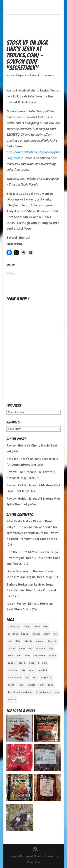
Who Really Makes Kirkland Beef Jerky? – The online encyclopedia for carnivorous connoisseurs (32, 527)
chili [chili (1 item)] (55, 634)
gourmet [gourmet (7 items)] (40, 641)
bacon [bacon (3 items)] (37, 627)
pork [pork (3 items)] (45, 663)
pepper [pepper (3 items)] (22, 663)
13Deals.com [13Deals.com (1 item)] (14, 627)
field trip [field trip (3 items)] (28, 641)
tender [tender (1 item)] (21, 685)
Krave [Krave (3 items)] (11, 656)
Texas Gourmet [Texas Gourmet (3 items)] (44, 692)
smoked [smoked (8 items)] (43, 670)
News (35, 76)
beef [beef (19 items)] (46, 627)
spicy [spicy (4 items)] (27, 678)
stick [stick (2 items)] (35, 678)
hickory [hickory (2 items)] (11, 649)
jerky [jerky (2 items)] (51, 649)
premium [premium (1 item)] (12, 670)
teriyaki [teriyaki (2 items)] (31, 685)
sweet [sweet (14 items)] (11, 685)
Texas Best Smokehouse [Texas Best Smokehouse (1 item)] (20, 692)
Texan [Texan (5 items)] (41, 685)
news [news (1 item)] (27, 656)
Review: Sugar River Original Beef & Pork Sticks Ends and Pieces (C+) (33, 558)
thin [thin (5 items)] (57, 692)
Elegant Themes (33, 856)
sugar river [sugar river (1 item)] (46, 678)
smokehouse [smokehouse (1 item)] (14, 678)
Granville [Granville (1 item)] (52, 641)
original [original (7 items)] (12, 663)
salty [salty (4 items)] (23, 670)
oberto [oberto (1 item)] (52, 656)
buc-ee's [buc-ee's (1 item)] (25, 634)
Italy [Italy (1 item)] (30, 649)
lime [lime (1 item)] (19, 656)
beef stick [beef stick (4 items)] (13, 634)
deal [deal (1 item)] (10, 641)
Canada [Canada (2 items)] (37, 634)
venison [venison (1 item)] (12, 699)
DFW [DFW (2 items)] (18, 641)
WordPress (34, 862)
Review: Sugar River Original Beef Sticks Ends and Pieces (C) (31, 591)
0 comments (47, 76)
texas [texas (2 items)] (51, 685)
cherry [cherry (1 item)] (47, 634)
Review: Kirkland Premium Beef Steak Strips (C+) (33, 539)
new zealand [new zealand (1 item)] (39, 656)
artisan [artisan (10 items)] (27, 627)
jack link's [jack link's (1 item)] (41, 649)
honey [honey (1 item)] (22, 649)
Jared (13, 76)
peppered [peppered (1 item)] (34, 663)
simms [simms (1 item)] (32, 670)
